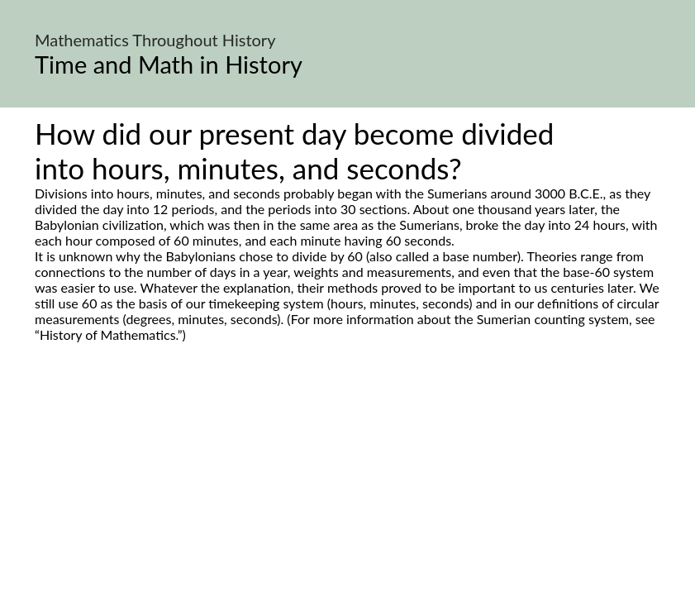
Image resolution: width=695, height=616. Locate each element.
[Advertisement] (347, 498)
